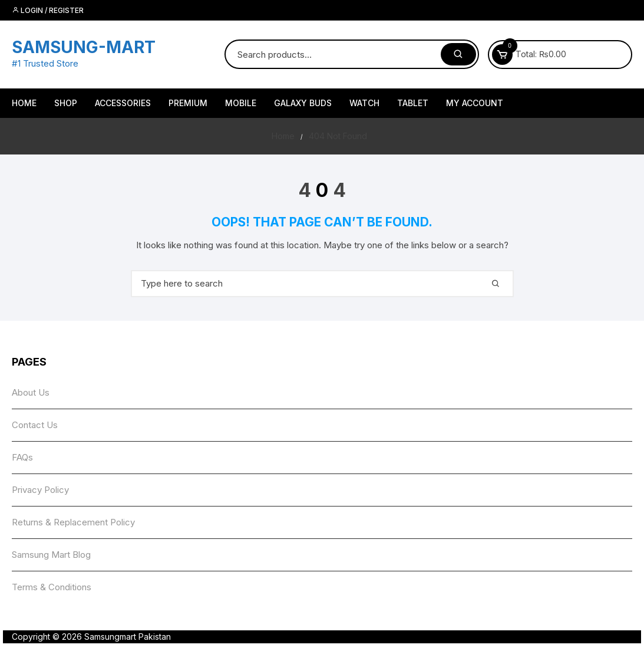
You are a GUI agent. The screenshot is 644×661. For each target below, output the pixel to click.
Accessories (123, 103)
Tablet (413, 103)
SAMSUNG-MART (84, 47)
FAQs (22, 457)
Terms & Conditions (52, 587)
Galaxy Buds (303, 103)
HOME (24, 103)
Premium (188, 103)
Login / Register (48, 10)
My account (475, 103)
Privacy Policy (40, 490)
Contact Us (35, 425)
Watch (364, 103)
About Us (31, 392)
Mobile (241, 103)
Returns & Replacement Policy (73, 522)
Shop (66, 103)
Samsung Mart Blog (51, 555)
